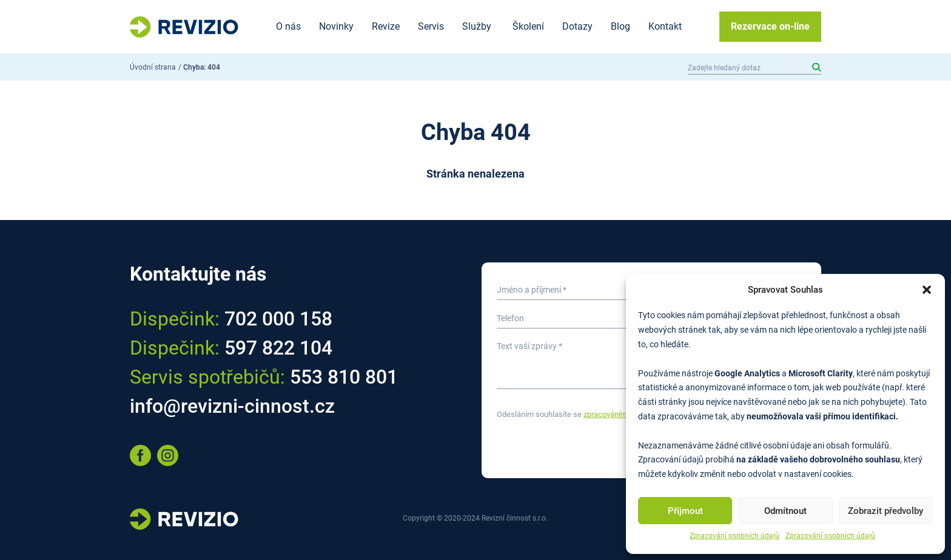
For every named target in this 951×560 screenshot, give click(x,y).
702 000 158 (278, 319)
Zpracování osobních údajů (734, 536)
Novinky (336, 26)
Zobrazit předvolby (885, 511)
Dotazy (577, 26)
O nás (288, 26)
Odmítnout (785, 511)
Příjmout (685, 511)
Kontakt (665, 26)
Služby (477, 26)
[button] (927, 290)
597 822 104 (278, 348)
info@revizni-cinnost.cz (232, 406)
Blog (620, 26)
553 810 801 (344, 377)
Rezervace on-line (770, 26)
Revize (386, 26)
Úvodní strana (153, 67)
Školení (528, 26)
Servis (431, 26)
